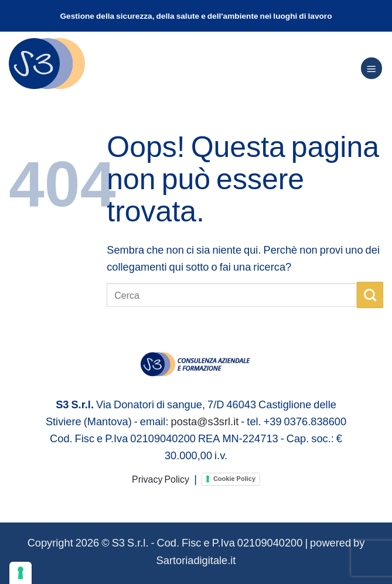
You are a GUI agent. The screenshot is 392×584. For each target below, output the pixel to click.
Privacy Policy (161, 479)
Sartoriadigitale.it (196, 560)
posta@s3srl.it (204, 421)
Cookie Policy (234, 479)
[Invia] (370, 295)
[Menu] (371, 68)
